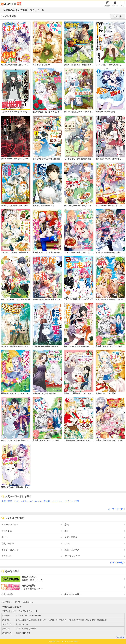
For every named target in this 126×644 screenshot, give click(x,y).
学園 (77, 501)
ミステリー (57, 501)
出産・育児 (7, 501)
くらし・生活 (20, 501)
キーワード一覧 (117, 509)
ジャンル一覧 (118, 562)
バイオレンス (35, 501)
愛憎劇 (47, 501)
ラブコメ (69, 501)
